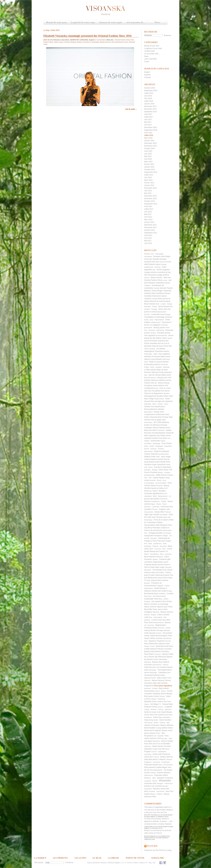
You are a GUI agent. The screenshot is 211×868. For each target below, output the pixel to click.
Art (156, 383)
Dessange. (153, 670)
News (158, 23)
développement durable (153, 396)
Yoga (170, 738)
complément (149, 388)
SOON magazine (163, 270)
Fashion (162, 723)
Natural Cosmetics (162, 651)
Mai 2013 (148, 193)
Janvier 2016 (149, 141)
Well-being (160, 330)
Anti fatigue (154, 704)
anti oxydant (156, 601)
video (154, 778)
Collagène (148, 612)
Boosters (154, 538)
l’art (146, 723)
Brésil (146, 728)
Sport (161, 765)
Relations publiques (162, 451)
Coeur (166, 404)
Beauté (168, 623)
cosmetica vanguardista (153, 562)
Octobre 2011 (150, 230)
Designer (160, 783)
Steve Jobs (163, 309)
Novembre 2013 (150, 188)
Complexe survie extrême (154, 386)
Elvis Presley (163, 417)
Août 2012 (148, 206)
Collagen (165, 536)
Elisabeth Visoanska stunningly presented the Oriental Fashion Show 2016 (87, 36)
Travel (147, 62)
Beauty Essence (105, 42)
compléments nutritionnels (154, 414)
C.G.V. (124, 863)
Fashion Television (151, 454)
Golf (146, 467)
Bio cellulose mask (162, 644)
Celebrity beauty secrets (154, 565)
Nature (147, 554)
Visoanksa (148, 789)
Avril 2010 (148, 243)
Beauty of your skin (152, 46)
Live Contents (157, 786)
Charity (147, 709)
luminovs (153, 449)
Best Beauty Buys (151, 594)
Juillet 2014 (149, 175)
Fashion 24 (163, 551)
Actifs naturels (150, 633)
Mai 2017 (148, 122)
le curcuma (168, 765)
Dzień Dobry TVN (165, 470)
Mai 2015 (148, 156)
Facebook (161, 863)
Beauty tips (154, 551)
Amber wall (157, 754)
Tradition (147, 285)
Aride (157, 304)
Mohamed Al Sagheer (153, 730)
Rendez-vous (149, 254)
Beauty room (162, 378)
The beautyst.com (159, 570)
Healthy (164, 501)
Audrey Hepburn (159, 478)
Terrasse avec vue (163, 517)
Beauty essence (167, 612)
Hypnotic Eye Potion (165, 607)
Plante (159, 504)
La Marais (161, 759)
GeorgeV (147, 470)
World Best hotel (162, 646)
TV (160, 704)
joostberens (157, 544)
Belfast (162, 572)
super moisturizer (159, 465)
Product (159, 633)
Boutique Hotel (159, 256)
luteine (163, 691)
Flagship (160, 586)
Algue (153, 504)
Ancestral (163, 546)
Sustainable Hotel (151, 599)
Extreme (158, 267)
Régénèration (160, 625)
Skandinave (167, 638)
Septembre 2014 (151, 172)
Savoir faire (163, 578)
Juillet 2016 (149, 135)
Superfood (156, 741)
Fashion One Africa (159, 438)
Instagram (165, 863)
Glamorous (169, 783)
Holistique (148, 546)
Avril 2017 (148, 125)
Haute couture (59, 42)
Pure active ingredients (163, 686)
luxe (155, 736)
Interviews (164, 364)
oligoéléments (158, 493)
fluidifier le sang (155, 728)
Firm (146, 330)
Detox (146, 446)
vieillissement (156, 322)
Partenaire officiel (161, 775)
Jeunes (161, 707)
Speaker (166, 393)
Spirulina (147, 507)
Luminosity (156, 507)
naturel (170, 338)
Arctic (158, 733)
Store (162, 554)
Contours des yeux (159, 620)
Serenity (153, 480)
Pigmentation (159, 320)
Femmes (161, 628)
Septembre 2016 (151, 130)
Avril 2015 (148, 159)
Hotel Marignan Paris (164, 525)
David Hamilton (165, 720)
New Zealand (149, 644)
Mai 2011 (148, 241)
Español (147, 75)
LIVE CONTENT (151, 59)
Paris (164, 549)
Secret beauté (164, 306)
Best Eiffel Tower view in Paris (156, 609)
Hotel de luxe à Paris (160, 346)
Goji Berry (148, 528)
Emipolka (162, 594)
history (163, 441)
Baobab (161, 736)
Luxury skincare (160, 288)
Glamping (148, 404)
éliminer (166, 362)
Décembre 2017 (150, 106)
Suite (165, 544)
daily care (155, 572)
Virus (164, 480)
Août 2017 (148, 114)
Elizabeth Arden (150, 702)
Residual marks (159, 675)
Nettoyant (148, 662)
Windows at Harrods (152, 357)
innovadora (148, 256)
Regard (154, 615)
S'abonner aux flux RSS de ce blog (158, 850)
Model (168, 428)
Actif (146, 641)
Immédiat (153, 343)
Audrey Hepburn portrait (154, 459)
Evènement (156, 296)
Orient (164, 504)
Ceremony (157, 762)
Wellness (147, 778)
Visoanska (165, 781)
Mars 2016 (148, 138)
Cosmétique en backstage (154, 317)
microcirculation (161, 483)
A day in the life (158, 749)
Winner (155, 781)
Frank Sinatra (167, 601)
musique (167, 472)
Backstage (157, 443)
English (147, 72)
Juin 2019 (148, 96)
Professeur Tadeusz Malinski (162, 725)
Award (152, 446)
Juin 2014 (148, 177)
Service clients (132, 863)
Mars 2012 (148, 220)
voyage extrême (163, 275)
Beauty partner (159, 328)
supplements (149, 267)
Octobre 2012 (150, 201)
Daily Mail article (151, 759)
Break (168, 465)
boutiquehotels (149, 475)
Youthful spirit (149, 51)
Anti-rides (148, 306)
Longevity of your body (153, 48)
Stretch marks (167, 730)
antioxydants (158, 617)
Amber (155, 306)
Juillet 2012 (149, 209)
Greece (157, 691)
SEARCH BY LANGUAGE (79, 40)
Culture (167, 586)
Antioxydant (148, 451)
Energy (169, 591)
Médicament (153, 578)
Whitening (148, 491)
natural (150, 723)
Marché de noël (156, 301)
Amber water (168, 396)
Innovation (148, 443)
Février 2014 (149, 183)
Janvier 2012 (149, 222)
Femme (161, 709)
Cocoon (154, 752)
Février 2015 (149, 164)
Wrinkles (159, 278)
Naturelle (166, 367)
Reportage (153, 673)
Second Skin (149, 401)
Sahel (155, 354)
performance (157, 665)
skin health (162, 591)
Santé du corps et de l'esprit (155, 712)
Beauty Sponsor (167, 757)
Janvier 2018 (149, 104)
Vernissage (167, 533)
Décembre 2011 (150, 225)
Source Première (151, 341)
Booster (165, 786)
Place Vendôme (158, 293)
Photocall (159, 486)
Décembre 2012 (150, 196)
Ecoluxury (153, 378)
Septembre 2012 (151, 204)
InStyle (147, 367)
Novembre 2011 (150, 227)
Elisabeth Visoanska (165, 778)
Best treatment (150, 557)
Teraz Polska (167, 443)
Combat (155, 688)
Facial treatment (165, 372)
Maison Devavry (158, 680)
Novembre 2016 (150, 127)
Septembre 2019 (151, 91)
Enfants (147, 615)
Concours (157, 654)
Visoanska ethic (150, 783)
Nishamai (159, 557)
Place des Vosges (164, 541)
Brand (159, 480)
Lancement (160, 791)
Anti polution (167, 633)
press (156, 388)
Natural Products (157, 649)
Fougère (147, 752)
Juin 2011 (148, 238)
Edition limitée (167, 728)
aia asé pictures (156, 530)
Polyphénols (149, 686)
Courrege (168, 567)
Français (148, 77)
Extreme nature (167, 475)
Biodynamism (163, 496)
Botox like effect (150, 430)
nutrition (153, 773)
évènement (165, 507)
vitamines (168, 709)
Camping (152, 349)
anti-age (164, 738)
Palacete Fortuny (151, 707)
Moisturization (161, 312)
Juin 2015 (148, 154)
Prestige (154, 309)
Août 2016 (148, 133)
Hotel (168, 328)
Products (168, 512)
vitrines (147, 278)
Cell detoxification (159, 433)
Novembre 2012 (150, 199)
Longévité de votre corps (83, 23)
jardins (166, 599)
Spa (154, 270)
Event (153, 646)
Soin (146, 533)
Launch (156, 757)
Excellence (148, 717)
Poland (147, 646)
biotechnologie (165, 314)
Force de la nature (161, 520)
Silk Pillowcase (160, 657)
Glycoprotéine (150, 525)
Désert (153, 278)
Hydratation (162, 752)
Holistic (168, 628)
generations (148, 412)
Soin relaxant (152, 580)
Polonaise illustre (151, 628)
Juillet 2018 (149, 101)
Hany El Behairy (159, 428)
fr (147, 863)
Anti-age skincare (163, 630)
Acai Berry (158, 467)
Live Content (161, 667)
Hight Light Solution (152, 515)
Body (150, 544)
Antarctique (148, 520)
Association (148, 422)
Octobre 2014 (150, 170)
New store (152, 517)
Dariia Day (157, 717)
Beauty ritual (157, 662)
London (163, 304)
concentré (168, 649)
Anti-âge (158, 401)
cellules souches (156, 638)
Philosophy (148, 354)
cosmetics (148, 754)
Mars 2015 (148, 162)
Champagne (159, 254)
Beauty (160, 472)
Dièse (146, 604)
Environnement (162, 335)
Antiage (155, 470)
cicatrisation (166, 717)
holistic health (150, 636)
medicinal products (162, 575)
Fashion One (149, 383)
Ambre (156, 723)
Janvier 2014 (149, 185)
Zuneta (160, 404)
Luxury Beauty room (158, 359)
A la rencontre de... (136, 23)
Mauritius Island (159, 789)
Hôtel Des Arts (150, 667)
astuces (166, 665)
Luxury (165, 280)
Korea (151, 467)
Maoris (153, 794)
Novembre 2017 (150, 109)
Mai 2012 (148, 214)
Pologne (147, 601)
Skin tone (167, 278)
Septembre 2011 (151, 233)
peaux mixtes (154, 696)
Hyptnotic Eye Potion (157, 436)
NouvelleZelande (156, 770)
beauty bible (159, 512)
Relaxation (161, 699)
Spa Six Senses (155, 375)
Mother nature (161, 338)
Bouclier (147, 583)
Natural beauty (164, 383)
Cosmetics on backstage (159, 604)
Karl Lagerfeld (164, 354)
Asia (146, 375)
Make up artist (162, 370)
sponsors (168, 554)
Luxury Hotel (157, 299)
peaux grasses (150, 733)
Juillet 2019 (149, 93)
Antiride (167, 283)
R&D (154, 797)
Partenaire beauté (151, 765)
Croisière (170, 594)
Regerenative (159, 399)
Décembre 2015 (150, 143)
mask (158, 457)
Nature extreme (150, 607)
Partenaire (161, 430)
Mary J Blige (149, 399)
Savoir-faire (168, 715)
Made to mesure (156, 362)
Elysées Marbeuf (164, 773)
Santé (167, 399)
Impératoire (167, 467)
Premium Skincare (151, 372)
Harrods (168, 641)
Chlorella (164, 325)
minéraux (169, 317)
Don (146, 544)
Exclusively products (152, 364)
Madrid (155, 491)
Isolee (146, 320)
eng (150, 863)
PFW (166, 386)
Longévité (168, 707)
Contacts (142, 863)
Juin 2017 (148, 120)
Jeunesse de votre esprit (111, 23)
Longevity (148, 781)
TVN (150, 478)
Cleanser (169, 759)
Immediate (164, 515)
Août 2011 (148, 235)
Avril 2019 (148, 98)
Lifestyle (153, 699)
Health (156, 720)
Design (170, 304)
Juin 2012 (148, 212)
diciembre (148, 570)
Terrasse (152, 791)
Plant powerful (150, 767)
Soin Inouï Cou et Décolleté (159, 744)
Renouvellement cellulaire (154, 409)
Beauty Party (149, 651)
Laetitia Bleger (161, 767)
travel (146, 362)
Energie (164, 264)
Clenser (162, 696)
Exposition (168, 446)
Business (152, 330)
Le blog (46, 30)
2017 (166, 488)
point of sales (149, 575)
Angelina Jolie (164, 509)
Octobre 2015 (150, 148)
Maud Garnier (158, 746)
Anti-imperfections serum (120, 42)
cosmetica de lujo (164, 272)
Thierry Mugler (157, 291)
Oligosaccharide (150, 678)
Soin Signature (150, 335)
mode (169, 678)
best (168, 359)
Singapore (148, 762)
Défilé (158, 475)
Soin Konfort (159, 715)
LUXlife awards (150, 370)
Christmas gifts (165, 559)
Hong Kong (149, 720)
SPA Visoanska (150, 275)
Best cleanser (163, 580)
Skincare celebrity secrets (161, 380)
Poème (168, 572)
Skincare (154, 709)
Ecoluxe (147, 314)
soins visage (166, 457)
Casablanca (155, 501)
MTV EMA (158, 422)
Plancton (147, 680)
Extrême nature (154, 264)
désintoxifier (155, 441)
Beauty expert (154, 462)
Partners (156, 546)
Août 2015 (148, 151)
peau (152, 320)
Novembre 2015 (150, 146)
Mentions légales (114, 863)
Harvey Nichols (150, 630)
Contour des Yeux (164, 702)
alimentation (167, 530)
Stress (167, 749)
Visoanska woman (162, 351)
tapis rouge (160, 567)
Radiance (167, 565)
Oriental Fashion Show (153, 280)
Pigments (156, 612)
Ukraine (153, 333)
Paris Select (149, 654)
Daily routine (162, 678)
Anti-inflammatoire (159, 596)
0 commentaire (101, 40)
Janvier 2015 (149, 167)
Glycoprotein (149, 512)
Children (159, 794)
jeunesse (151, 625)
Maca (160, 599)
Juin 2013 (148, 191)
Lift (145, 625)
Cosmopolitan (149, 483)
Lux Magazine (155, 325)
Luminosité (155, 314)
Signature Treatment (157, 641)
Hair (146, 478)
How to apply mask (158, 420)
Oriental (161, 449)
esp (154, 863)
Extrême (147, 786)
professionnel (164, 454)
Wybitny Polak (150, 457)
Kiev (151, 617)
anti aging (148, 741)
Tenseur (155, 509)
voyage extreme (150, 272)
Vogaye (155, 559)
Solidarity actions (159, 694)
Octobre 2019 (150, 88)
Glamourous (149, 775)
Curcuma (157, 549)
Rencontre (148, 596)
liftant (155, 496)
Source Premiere (151, 472)
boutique (159, 367)
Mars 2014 (148, 180)
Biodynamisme (158, 623)
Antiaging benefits (156, 533)
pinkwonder (148, 328)
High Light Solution (160, 683)
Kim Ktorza (165, 391)
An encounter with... (152, 54)
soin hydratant (167, 401)
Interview (147, 688)
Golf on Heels (150, 567)
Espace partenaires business (97, 863)
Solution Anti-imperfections (155, 407)
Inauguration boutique (153, 536)
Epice (152, 367)
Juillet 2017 (149, 117)
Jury (169, 438)
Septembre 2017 (151, 112)
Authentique (149, 588)
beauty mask (159, 412)
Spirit (151, 549)
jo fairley (161, 488)
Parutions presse (164, 333)
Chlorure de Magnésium (154, 393)
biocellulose (154, 554)
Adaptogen (159, 446)
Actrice (147, 449)
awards (166, 562)
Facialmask (166, 762)
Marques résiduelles (156, 283)
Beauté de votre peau (56, 23)
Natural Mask (168, 704)
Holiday (147, 441)
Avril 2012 (148, 217)
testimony (148, 746)
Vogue (146, 704)
